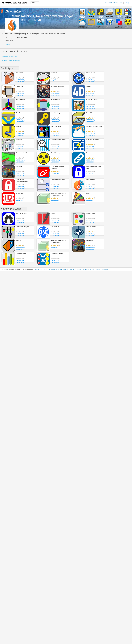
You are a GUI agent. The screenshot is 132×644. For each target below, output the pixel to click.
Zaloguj (128, 3)
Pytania (92, 269)
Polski (35, 3)
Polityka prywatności (41, 269)
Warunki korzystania (75, 269)
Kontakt (8, 45)
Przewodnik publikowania (113, 3)
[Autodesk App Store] (14, 3)
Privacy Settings (106, 269)
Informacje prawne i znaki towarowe (58, 269)
